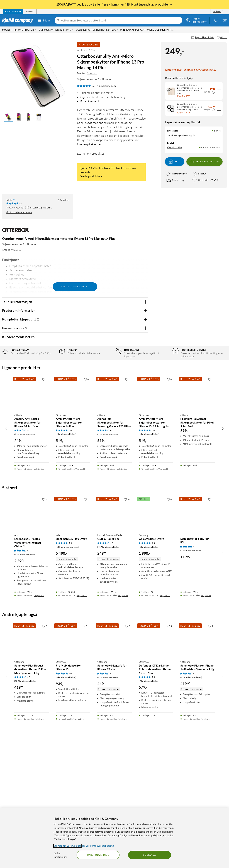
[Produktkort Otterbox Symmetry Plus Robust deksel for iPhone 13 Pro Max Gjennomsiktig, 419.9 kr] (31, 765)
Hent (175, 162)
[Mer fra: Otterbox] (16, 232)
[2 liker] (45, 624)
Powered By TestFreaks (133, 458)
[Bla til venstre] (6, 553)
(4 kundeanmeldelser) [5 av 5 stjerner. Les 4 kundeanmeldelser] (66, 802)
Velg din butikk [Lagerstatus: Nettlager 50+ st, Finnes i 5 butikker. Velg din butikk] (175, 147)
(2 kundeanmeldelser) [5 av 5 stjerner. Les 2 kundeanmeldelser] (66, 559)
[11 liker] (127, 624)
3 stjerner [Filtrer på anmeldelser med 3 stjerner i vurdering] (52, 375)
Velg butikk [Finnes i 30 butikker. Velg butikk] (82, 720)
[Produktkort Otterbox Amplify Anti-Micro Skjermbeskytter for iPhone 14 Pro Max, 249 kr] (31, 518)
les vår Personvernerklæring (98, 846)
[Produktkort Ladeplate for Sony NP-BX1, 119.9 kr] (198, 638)
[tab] (13, 11)
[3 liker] (128, 504)
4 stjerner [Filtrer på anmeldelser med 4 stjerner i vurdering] (52, 369)
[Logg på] (197, 20)
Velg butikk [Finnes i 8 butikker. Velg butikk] (80, 594)
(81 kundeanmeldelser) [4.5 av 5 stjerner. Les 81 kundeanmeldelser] (191, 802)
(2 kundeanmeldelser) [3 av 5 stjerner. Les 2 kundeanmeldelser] (25, 559)
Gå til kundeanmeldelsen (19, 212)
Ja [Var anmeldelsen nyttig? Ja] (135, 446)
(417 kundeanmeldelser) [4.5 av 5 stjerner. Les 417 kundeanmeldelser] (109, 672)
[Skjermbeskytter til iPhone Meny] (73, 30)
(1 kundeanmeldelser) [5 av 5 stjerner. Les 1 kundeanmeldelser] (149, 559)
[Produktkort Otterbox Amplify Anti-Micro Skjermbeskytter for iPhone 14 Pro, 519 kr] (73, 518)
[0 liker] (222, 38)
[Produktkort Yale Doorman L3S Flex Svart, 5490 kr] (73, 638)
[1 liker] (86, 624)
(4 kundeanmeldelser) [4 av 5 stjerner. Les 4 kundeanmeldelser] (25, 679)
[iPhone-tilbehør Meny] (36, 30)
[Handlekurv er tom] (225, 20)
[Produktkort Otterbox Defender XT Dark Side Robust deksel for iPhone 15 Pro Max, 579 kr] (156, 765)
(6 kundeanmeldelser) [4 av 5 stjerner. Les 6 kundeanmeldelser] (108, 559)
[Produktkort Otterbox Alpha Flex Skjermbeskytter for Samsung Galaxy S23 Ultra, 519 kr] (114, 518)
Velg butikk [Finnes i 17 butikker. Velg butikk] (206, 720)
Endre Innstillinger (60, 855)
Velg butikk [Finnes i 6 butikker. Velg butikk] (39, 594)
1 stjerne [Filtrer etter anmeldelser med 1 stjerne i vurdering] (51, 386)
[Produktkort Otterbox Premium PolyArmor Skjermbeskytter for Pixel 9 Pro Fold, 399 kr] (198, 518)
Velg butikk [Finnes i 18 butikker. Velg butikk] (165, 720)
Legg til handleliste (203, 38)
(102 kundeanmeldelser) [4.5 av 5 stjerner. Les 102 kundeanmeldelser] (26, 806)
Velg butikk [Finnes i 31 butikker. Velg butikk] (123, 720)
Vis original (72, 437)
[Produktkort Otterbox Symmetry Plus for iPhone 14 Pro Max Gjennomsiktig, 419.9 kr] (198, 765)
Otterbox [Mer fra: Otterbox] (92, 73)
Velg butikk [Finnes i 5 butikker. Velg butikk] (163, 594)
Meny (44, 20)
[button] (9, 118)
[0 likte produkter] (216, 20)
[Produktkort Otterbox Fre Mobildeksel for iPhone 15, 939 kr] (73, 765)
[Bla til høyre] (223, 553)
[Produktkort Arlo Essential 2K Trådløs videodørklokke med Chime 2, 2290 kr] (31, 638)
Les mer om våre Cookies (67, 846)
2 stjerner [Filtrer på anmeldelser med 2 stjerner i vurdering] (52, 380)
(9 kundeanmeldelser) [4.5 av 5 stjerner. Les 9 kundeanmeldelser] (149, 806)
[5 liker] (211, 624)
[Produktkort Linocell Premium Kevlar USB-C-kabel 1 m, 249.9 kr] (114, 638)
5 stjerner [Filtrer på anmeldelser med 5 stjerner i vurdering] (52, 364)
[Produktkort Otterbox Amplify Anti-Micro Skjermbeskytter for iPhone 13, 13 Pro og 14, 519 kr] (156, 518)
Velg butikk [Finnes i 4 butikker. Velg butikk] (122, 594)
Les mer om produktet (91, 154)
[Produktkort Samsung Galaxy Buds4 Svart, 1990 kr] (156, 638)
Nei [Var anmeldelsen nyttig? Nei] (142, 446)
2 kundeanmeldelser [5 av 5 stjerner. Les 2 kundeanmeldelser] (107, 86)
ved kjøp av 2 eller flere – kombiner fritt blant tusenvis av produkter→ (114, 4)
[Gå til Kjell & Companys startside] (19, 20)
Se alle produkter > (91, 176)
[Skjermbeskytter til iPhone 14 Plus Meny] (118, 30)
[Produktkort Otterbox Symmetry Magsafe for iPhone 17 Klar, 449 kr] (114, 765)
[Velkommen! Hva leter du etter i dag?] (121, 20)
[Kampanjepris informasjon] (213, 92)
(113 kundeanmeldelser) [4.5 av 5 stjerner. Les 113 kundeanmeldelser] (67, 672)
